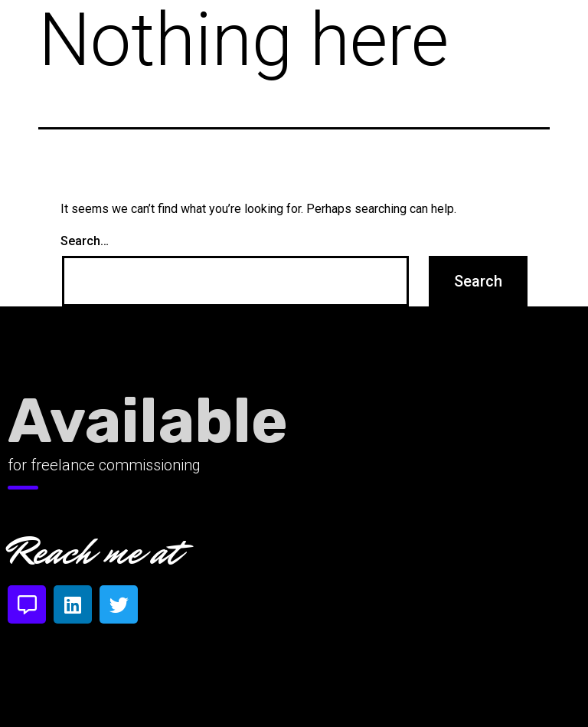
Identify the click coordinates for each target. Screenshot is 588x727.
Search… (85, 241)
